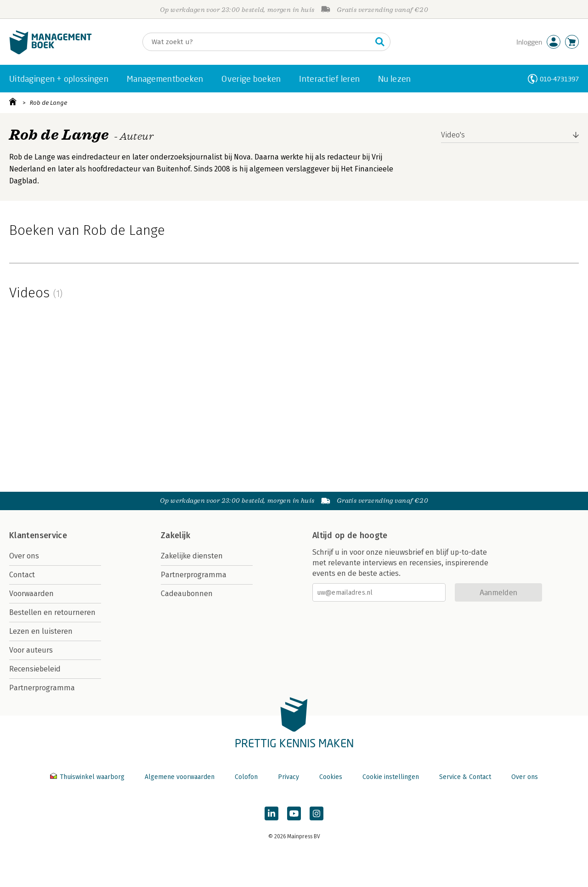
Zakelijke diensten (192, 556)
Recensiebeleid (35, 669)
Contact (22, 575)
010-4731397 (559, 79)
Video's (453, 135)
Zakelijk (175, 535)
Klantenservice (38, 535)
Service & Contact (465, 777)
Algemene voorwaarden (180, 777)
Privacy (288, 777)
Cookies (331, 777)
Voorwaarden (31, 594)
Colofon (246, 777)
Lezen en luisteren (41, 631)
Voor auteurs (31, 650)
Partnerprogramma (42, 688)
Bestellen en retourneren (52, 612)
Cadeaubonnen (187, 594)
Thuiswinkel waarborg (88, 777)
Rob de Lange (48, 103)
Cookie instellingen (391, 777)
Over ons (24, 556)
